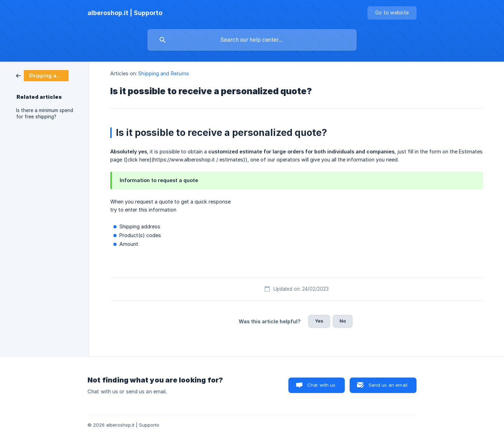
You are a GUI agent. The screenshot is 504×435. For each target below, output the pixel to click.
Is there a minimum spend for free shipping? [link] (45, 113)
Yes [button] (319, 321)
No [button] (343, 321)
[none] (125, 13)
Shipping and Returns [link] (164, 73)
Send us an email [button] (388, 385)
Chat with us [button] (321, 385)
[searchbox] (252, 40)
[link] (42, 75)
